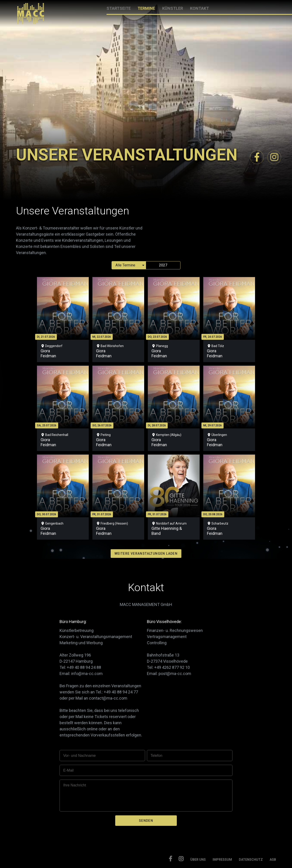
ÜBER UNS (198, 860)
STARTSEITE (119, 8)
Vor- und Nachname (79, 756)
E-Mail (68, 770)
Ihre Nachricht (75, 785)
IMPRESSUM (222, 860)
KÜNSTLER (173, 8)
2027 (163, 265)
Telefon (156, 756)
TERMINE (146, 8)
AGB (273, 860)
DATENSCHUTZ (251, 860)
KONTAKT (199, 8)
